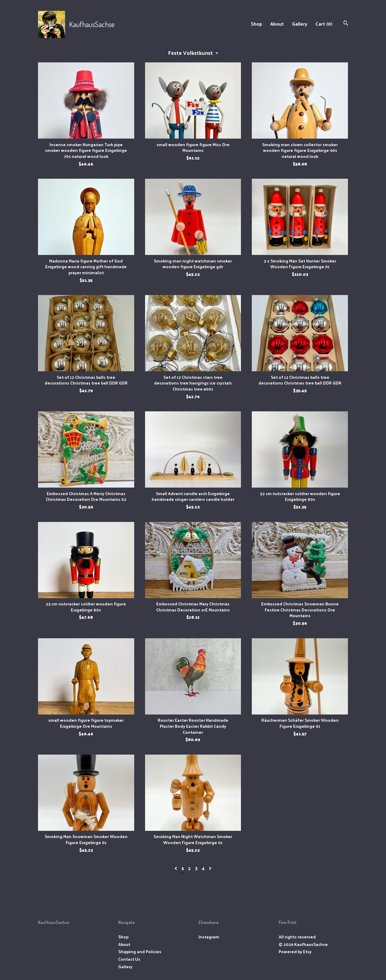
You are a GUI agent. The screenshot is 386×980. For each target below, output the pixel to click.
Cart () (324, 24)
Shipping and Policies (140, 952)
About (277, 24)
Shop (256, 24)
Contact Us (129, 959)
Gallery (300, 24)
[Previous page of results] (176, 868)
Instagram (209, 937)
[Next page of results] (210, 868)
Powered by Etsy (295, 952)
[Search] (346, 24)
